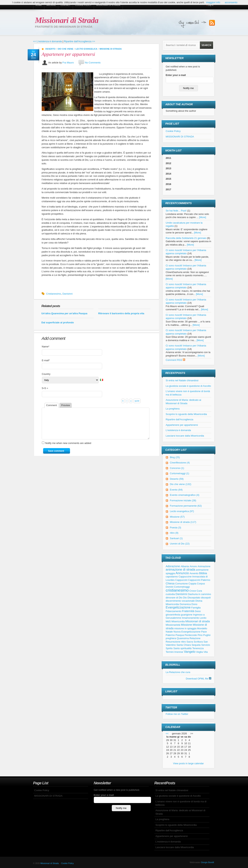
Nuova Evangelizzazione (187, 632)
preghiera (171, 638)
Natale (169, 632)
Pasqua (180, 635)
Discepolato (194, 598)
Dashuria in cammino (199, 594)
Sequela (196, 645)
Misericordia (178, 621)
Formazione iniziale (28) (183, 500)
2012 (169, 163)
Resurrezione (173, 642)
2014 (169, 174)
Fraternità (188, 611)
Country (46, 374)
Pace (204, 632)
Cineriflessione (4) (180, 463)
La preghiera (173, 409)
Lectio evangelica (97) (182, 511)
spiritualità (186, 648)
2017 (169, 189)
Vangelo (190, 652)
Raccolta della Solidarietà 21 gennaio (186, 238)
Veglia (199, 652)
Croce (193, 591)
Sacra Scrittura (195, 642)
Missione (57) (177, 517)
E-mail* (46, 360)
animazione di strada (181, 570)
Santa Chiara (184, 645)
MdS (168, 621)
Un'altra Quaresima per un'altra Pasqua (64, 313)
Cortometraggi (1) (180, 473)
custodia (170, 594)
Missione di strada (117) (183, 522)
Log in (211, 5)
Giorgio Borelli (207, 862)
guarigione (187, 615)
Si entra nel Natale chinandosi (182, 380)
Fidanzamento (174, 611)
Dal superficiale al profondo (58, 322)
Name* (46, 347)
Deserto (50, 49)
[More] (203, 217)
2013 (169, 168)
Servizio (206, 645)
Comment (52, 405)
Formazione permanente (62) (186, 506)
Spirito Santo (173, 648)
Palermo (170, 635)
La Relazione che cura (178, 672)
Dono (194, 604)
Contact (65, 5)
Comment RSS (175, 360)
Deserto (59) (177, 479)
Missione (187, 625)
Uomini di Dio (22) (180, 544)
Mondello (202, 628)
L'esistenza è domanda (178, 430)
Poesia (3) (176, 528)
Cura (199, 591)
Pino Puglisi (204, 635)
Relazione (195, 638)
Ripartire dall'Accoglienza (180, 419)
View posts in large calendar (188, 763)
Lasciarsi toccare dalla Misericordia (185, 436)
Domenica (185, 604)
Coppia (192, 584)
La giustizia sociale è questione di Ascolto (188, 386)
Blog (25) (175, 457)
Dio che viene (66, 49)
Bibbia (203, 573)
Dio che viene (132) (181, 484)
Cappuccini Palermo (199, 580)
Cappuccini (181, 580)
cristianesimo (177, 590)
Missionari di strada (198, 621)
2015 (169, 179)
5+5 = (45, 388)
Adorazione (173, 566)
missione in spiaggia (185, 628)
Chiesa (170, 583)
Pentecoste (191, 635)
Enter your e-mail (176, 75)
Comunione (182, 584)
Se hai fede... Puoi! (176, 211)
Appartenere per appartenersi (68, 54)
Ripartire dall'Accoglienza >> (79, 41)
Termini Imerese (174, 652)
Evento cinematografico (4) (185, 495)
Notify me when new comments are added (68, 449)
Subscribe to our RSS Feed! (212, 23)
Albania (185, 566)
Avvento (194, 573)
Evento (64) (176, 490)
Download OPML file (199, 679)
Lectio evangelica (86, 49)
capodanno (172, 577)
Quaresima (183, 638)
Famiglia (196, 608)
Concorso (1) (177, 468)
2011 (169, 158)
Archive (51, 5)
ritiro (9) (174, 533)
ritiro (183, 642)
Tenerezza (198, 648)
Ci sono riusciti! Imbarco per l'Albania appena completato (186, 267)
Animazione (204, 566)
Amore (193, 566)
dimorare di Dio (174, 598)
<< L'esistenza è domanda (48, 41)
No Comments (93, 62)
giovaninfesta (173, 615)
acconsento (231, 2)
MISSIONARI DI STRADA (108, 5)
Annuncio (182, 573)
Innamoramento (190, 618)
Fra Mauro (68, 62)
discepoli (206, 598)
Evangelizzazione (178, 607)
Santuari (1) (176, 538)
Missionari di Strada (67, 20)
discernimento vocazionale (180, 601)
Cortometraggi (182, 587)
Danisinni (67, 294)
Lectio (203, 618)
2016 (169, 184)
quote (137, 401)
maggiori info (213, 2)
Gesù (198, 611)
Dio (185, 598)
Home (39, 5)
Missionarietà (173, 625)
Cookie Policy (83, 5)
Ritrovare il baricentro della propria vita (121, 313)
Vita (206, 652)
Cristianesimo (54, 294)
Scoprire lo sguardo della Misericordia (186, 414)
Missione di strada (111, 49)
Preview (66, 405)
